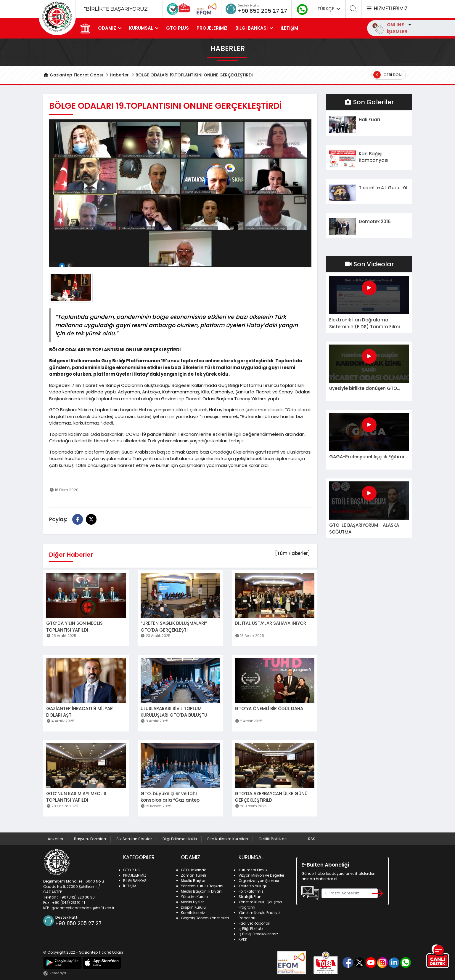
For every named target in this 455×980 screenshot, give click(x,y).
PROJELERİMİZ (212, 28)
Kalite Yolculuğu (253, 886)
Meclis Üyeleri (193, 902)
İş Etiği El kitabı (251, 929)
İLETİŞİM (289, 28)
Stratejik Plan (250, 897)
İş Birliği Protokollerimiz (258, 934)
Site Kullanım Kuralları (228, 839)
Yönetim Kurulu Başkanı (202, 886)
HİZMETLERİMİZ (387, 9)
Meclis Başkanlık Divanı (202, 891)
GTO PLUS (177, 28)
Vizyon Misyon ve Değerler (261, 875)
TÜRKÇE (329, 9)
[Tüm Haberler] (292, 553)
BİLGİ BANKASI (251, 28)
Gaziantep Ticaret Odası (73, 75)
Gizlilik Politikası (273, 839)
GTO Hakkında (194, 870)
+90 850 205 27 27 (262, 11)
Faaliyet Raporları (254, 923)
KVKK (243, 939)
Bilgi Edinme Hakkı (180, 839)
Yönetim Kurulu (194, 897)
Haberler (119, 75)
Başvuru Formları (90, 839)
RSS (312, 839)
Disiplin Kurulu (193, 907)
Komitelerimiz (193, 913)
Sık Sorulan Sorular (134, 839)
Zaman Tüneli (193, 875)
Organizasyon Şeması (259, 881)
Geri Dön (388, 75)
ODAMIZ (107, 28)
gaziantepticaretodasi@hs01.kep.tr (83, 908)
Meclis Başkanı (194, 881)
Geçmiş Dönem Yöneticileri (205, 918)
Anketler (56, 839)
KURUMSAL (141, 28)
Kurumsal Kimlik (253, 870)
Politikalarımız (251, 891)
